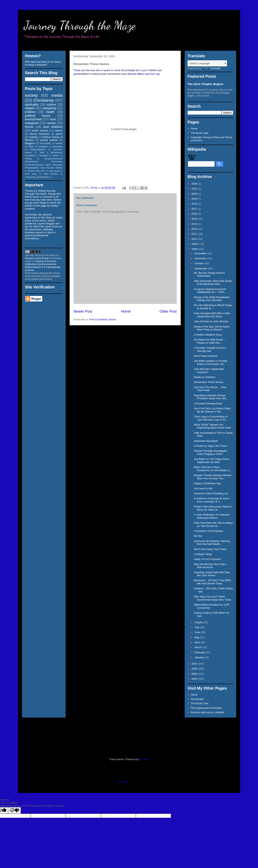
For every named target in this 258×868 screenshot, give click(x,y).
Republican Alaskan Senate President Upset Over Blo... (211, 397)
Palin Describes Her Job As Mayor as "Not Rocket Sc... (213, 524)
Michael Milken (136, 74)
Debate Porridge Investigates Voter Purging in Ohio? (211, 452)
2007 (195, 664)
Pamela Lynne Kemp (37, 258)
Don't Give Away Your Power (210, 549)
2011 (195, 234)
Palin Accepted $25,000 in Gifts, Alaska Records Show (212, 315)
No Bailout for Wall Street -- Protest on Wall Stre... (210, 341)
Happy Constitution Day (208, 483)
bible (31, 146)
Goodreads (197, 699)
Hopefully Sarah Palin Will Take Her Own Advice (212, 574)
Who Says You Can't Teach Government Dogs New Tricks (213, 598)
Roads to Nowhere (205, 377)
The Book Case (200, 133)
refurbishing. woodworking (37, 177)
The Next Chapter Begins (206, 84)
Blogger (144, 759)
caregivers (32, 123)
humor (29, 127)
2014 (195, 224)
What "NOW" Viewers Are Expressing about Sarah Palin (212, 426)
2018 (195, 204)
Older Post (168, 311)
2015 (195, 219)
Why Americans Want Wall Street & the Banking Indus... (213, 283)
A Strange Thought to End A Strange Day (210, 349)
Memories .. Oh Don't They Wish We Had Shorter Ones (212, 582)
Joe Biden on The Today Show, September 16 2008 (212, 461)
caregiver (43, 146)
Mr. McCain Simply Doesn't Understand (209, 274)
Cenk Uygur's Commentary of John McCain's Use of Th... (211, 418)
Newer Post (83, 311)
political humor (38, 116)
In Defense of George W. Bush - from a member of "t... (212, 500)
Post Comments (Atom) (103, 319)
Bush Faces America (206, 356)
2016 (195, 214)
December (201, 253)
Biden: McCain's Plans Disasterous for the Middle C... (213, 469)
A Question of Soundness (209, 531)
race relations (53, 127)
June (198, 632)
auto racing (54, 171)
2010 (195, 239)
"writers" (56, 156)
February (200, 652)
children (30, 112)
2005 (195, 674)
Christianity (44, 100)
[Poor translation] (14, 810)
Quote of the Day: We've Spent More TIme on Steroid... (212, 328)
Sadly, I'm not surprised (207, 559)
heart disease (51, 174)
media (57, 95)
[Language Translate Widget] (207, 63)
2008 (195, 249)
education (58, 146)
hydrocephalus (38, 149)
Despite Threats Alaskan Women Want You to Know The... (213, 477)
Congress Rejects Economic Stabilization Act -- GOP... (210, 291)
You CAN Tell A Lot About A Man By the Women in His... (212, 410)
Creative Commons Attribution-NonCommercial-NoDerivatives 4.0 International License (43, 266)
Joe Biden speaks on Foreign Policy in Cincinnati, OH (211, 362)
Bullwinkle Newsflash (206, 441)
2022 (195, 189)
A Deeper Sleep (203, 554)
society (31, 95)
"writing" (29, 159)
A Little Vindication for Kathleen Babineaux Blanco (212, 516)
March (199, 647)
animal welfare (49, 140)
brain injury (31, 174)
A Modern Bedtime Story (208, 335)
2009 (195, 244)
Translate (211, 68)
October (199, 263)
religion (30, 108)
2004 (195, 679)
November (201, 258)
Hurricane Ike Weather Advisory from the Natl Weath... (212, 543)
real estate (45, 143)
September (201, 268)
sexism (59, 143)
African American (39, 134)
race (53, 119)
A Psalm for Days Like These (211, 446)
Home (126, 311)
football (33, 137)
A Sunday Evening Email (208, 403)
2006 (195, 669)
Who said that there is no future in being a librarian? (43, 63)
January (199, 657)
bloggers (30, 143)
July (197, 627)
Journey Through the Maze (80, 25)
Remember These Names (209, 382)
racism (51, 123)
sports (59, 134)
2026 (195, 184)
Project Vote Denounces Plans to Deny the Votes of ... (213, 508)
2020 (195, 194)
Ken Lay (155, 74)
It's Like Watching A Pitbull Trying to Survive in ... (213, 307)
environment (34, 119)
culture (51, 105)
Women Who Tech (37, 171)
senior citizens (40, 131)
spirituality (32, 105)
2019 (195, 199)
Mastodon (123, 782)
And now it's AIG (203, 489)
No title (198, 536)
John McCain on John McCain (211, 321)
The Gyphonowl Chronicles (206, 708)
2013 (195, 229)
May (197, 637)
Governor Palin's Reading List (211, 493)
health (50, 112)
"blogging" (44, 156)
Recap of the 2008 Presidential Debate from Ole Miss (212, 299)
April (198, 642)
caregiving (49, 108)
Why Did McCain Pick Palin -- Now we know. (211, 566)
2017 (195, 209)
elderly (59, 131)
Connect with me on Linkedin (207, 712)
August (199, 622)
